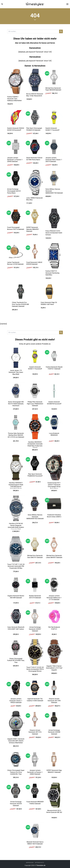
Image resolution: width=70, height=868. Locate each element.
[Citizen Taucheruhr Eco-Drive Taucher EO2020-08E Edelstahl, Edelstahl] (21, 292)
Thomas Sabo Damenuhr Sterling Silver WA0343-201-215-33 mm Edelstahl (16, 435)
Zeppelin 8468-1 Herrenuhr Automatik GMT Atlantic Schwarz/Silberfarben (16, 741)
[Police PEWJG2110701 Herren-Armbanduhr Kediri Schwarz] (54, 218)
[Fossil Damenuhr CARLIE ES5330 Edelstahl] (35, 251)
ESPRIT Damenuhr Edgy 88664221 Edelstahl (54, 771)
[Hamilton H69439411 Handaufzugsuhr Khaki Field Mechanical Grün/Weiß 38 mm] (16, 467)
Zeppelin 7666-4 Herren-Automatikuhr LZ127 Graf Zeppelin (54, 668)
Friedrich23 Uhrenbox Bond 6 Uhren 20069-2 (54, 516)
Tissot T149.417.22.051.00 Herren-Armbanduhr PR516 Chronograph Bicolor (35, 669)
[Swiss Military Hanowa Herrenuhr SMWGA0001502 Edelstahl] (35, 504)
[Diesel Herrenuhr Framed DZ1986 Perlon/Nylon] (35, 147)
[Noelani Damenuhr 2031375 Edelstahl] (35, 585)
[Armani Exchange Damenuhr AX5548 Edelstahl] (54, 719)
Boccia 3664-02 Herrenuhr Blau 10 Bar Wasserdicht (35, 95)
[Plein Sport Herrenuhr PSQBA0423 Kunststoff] (35, 463)
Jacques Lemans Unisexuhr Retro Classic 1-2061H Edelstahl (54, 160)
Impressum (30, 863)
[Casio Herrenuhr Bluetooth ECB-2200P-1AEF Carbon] (16, 616)
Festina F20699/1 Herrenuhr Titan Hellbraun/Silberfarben (14, 99)
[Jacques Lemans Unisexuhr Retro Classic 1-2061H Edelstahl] (54, 147)
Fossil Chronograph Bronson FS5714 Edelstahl (16, 228)
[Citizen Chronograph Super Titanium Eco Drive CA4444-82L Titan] (16, 759)
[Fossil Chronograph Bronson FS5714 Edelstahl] (16, 216)
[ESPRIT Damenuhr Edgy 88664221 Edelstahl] (54, 759)
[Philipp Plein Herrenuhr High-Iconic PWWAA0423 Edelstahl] (35, 391)
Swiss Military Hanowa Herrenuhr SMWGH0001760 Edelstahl (54, 191)
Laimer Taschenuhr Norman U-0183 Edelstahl (15, 263)
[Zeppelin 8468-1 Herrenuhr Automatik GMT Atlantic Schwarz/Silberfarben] (16, 724)
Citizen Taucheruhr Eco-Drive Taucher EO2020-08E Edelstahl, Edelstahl (20, 304)
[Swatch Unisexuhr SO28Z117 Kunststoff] (54, 117)
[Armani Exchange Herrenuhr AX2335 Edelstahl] (16, 791)
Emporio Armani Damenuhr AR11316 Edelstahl (35, 732)
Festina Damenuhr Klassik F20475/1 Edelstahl (54, 368)
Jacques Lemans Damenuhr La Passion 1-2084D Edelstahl (35, 772)
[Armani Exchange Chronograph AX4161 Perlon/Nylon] (16, 178)
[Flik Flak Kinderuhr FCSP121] (54, 616)
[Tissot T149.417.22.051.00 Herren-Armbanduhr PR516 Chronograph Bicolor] (35, 652)
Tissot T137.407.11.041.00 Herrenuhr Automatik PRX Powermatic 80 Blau (16, 566)
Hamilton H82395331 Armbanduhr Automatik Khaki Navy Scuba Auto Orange (35, 445)
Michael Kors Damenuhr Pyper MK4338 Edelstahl (53, 89)
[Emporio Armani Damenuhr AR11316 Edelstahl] (35, 719)
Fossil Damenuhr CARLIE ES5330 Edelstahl (34, 263)
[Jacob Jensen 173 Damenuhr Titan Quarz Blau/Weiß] (16, 358)
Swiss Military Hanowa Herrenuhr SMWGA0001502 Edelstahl (35, 517)
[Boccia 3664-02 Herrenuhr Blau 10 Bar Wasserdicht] (35, 80)
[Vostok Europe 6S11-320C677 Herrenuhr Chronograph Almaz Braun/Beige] (54, 467)
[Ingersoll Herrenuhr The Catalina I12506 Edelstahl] (35, 688)
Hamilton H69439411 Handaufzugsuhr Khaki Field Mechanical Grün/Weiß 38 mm (16, 486)
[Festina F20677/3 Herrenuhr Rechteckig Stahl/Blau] (54, 256)
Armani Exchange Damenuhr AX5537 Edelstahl (35, 629)
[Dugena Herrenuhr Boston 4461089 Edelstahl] (16, 585)
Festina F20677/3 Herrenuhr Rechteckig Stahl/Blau (52, 273)
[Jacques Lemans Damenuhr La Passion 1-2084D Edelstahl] (35, 759)
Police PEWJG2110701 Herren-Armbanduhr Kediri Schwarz (54, 233)
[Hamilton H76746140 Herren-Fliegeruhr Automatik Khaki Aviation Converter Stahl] (16, 508)
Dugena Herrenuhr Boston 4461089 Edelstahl (16, 597)
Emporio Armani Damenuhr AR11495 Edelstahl (54, 701)
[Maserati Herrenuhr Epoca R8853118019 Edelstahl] (35, 831)
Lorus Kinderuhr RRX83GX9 (54, 434)
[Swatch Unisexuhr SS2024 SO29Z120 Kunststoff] (16, 117)
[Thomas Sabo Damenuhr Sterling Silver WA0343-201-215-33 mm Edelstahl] (16, 422)
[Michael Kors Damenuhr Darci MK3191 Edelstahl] (35, 545)
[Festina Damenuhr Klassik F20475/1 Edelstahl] (54, 356)
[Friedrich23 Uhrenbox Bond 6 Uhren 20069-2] (54, 504)
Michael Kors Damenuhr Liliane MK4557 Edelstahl (54, 557)
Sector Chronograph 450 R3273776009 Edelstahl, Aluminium (16, 404)
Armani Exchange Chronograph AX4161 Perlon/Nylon (14, 191)
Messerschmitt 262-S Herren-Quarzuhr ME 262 (54, 811)
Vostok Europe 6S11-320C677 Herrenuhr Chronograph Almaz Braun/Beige (54, 486)
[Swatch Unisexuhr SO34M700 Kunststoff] (54, 391)
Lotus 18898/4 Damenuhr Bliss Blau (35, 199)
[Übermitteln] (61, 31)
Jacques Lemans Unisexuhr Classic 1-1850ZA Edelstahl (16, 701)
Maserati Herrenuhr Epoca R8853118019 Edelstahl (35, 843)
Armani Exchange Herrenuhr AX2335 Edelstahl (16, 804)
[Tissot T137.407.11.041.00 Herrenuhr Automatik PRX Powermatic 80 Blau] (16, 549)
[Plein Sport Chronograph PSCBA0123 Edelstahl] (35, 117)
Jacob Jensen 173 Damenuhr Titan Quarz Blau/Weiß (16, 372)
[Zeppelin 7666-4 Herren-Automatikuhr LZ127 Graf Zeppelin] (54, 651)
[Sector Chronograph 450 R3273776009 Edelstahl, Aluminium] (16, 391)
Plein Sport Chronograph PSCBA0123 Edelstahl (34, 129)
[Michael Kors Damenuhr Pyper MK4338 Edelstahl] (54, 77)
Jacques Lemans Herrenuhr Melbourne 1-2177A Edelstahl (54, 598)
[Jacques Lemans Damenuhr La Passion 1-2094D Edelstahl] (16, 147)
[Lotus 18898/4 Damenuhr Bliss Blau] (35, 183)
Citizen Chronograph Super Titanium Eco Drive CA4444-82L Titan (16, 772)
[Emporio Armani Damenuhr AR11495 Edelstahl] (54, 688)
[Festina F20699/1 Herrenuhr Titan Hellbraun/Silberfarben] (16, 81)
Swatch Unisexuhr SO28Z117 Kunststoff (52, 129)
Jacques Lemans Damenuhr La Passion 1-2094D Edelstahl (15, 160)
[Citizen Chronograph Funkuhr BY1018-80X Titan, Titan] (16, 648)
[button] (2, 4)
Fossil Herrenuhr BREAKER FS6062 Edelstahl (35, 803)
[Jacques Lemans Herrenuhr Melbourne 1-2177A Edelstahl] (54, 585)
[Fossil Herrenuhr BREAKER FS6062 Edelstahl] (35, 791)
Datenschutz (39, 863)
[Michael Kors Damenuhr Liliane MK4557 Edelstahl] (54, 545)
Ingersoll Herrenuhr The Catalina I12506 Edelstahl (35, 700)
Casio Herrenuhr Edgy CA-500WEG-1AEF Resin (49, 303)
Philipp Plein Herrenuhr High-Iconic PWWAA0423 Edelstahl (35, 404)
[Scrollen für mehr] (35, 20)
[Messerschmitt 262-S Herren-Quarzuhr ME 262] (54, 795)
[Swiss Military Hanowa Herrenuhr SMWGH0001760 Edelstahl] (54, 178)
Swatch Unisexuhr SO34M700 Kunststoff (54, 403)
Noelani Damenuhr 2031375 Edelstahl (35, 597)
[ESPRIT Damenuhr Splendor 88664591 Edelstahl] (35, 216)
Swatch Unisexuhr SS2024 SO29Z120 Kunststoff (16, 129)
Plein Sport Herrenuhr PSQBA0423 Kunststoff (35, 475)
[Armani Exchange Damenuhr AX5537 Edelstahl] (35, 616)
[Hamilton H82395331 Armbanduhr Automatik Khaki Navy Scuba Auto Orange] (35, 427)
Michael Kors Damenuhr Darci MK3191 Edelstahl (35, 557)
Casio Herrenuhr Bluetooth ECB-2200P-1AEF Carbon (16, 628)
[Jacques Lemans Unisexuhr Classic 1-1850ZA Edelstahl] (16, 688)
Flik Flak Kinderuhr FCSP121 (54, 628)
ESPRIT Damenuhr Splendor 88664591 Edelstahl (33, 229)
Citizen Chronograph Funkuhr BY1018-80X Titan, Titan (16, 660)
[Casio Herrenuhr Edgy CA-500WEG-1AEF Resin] (49, 292)
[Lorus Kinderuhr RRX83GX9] (54, 422)
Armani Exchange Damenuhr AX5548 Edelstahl (54, 732)
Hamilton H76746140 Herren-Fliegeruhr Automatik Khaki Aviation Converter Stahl (16, 526)
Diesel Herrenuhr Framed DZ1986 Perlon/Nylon (34, 159)
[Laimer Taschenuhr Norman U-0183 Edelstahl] (16, 251)
